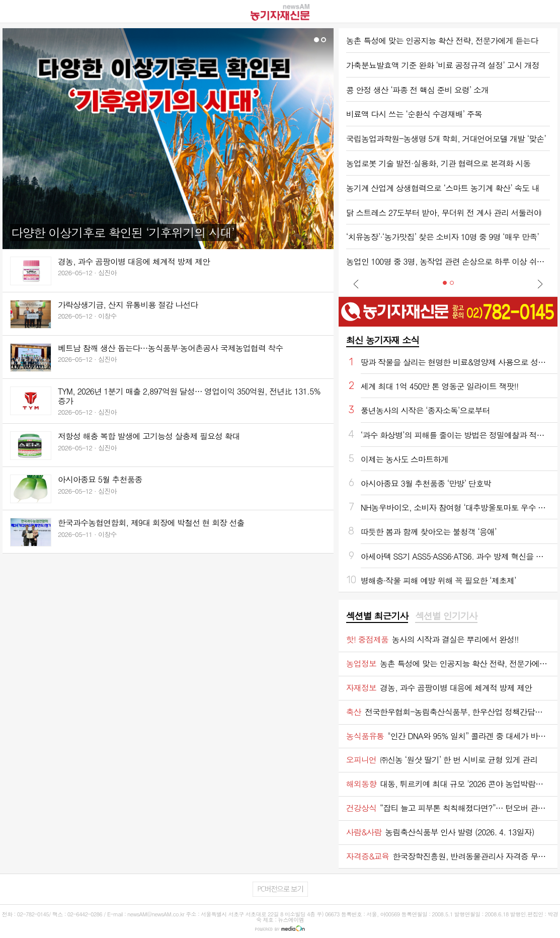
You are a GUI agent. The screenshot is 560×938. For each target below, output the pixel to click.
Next (540, 284)
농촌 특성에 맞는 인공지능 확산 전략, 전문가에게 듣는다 (442, 41)
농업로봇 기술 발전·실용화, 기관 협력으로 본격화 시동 (438, 163)
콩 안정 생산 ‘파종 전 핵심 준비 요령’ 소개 (417, 90)
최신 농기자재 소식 (383, 340)
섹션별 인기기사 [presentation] (446, 616)
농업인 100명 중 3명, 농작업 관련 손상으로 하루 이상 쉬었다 (448, 261)
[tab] (377, 616)
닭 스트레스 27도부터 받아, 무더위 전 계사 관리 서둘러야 (444, 213)
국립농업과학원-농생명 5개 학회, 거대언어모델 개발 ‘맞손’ (446, 139)
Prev (356, 284)
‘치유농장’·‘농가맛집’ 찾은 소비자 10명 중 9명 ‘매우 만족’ (443, 237)
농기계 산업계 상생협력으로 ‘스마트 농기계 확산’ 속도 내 (443, 188)
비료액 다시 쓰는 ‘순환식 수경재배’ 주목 (414, 114)
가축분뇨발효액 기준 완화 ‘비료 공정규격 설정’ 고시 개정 (443, 65)
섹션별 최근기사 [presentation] (377, 616)
